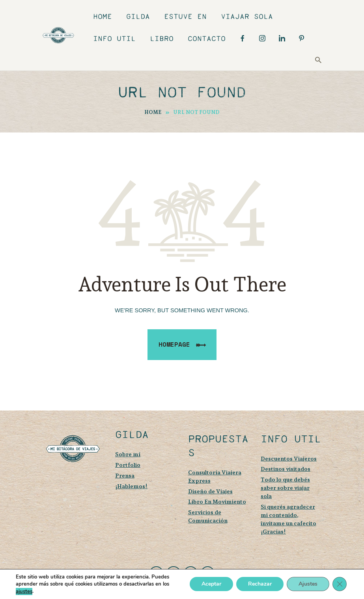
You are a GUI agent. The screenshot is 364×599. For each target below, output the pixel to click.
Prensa (125, 475)
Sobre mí (128, 454)
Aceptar (211, 584)
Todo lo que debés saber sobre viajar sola (285, 488)
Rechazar (260, 584)
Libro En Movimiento (217, 501)
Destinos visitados (286, 469)
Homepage (174, 344)
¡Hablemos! (131, 486)
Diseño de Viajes (210, 491)
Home (153, 112)
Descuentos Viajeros (289, 458)
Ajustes (308, 584)
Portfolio (128, 465)
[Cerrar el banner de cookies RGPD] (340, 584)
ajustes (24, 592)
